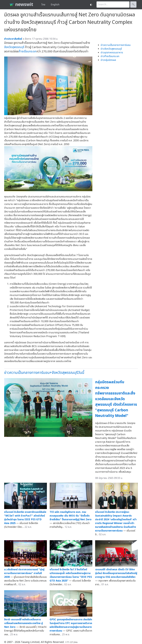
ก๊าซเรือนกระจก (28, 51)
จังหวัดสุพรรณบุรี (14, 47)
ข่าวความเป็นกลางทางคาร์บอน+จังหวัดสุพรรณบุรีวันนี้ (44, 373)
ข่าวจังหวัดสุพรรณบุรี (111, 49)
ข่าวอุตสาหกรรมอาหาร (112, 53)
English (55, 5)
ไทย (43, 5)
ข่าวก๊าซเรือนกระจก (110, 56)
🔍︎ (133, 5)
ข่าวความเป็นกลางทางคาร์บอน (116, 45)
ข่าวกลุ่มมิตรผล (108, 60)
